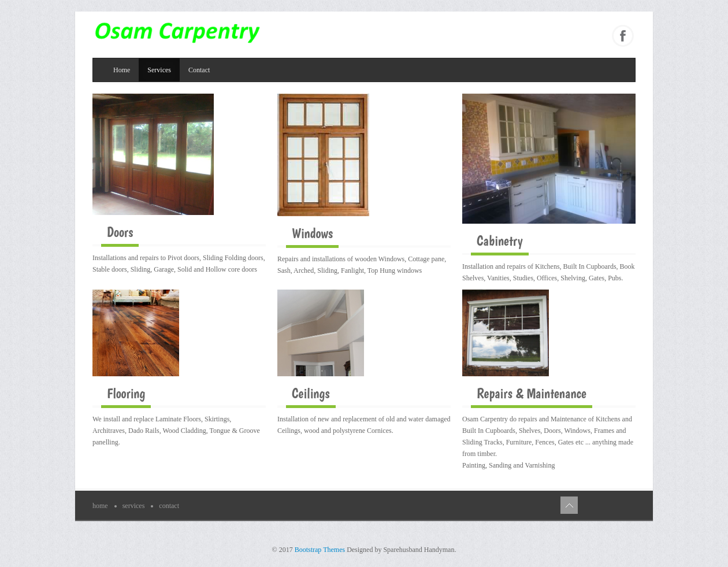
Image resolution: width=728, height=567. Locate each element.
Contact (199, 70)
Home (122, 70)
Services (159, 70)
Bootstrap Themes (320, 550)
